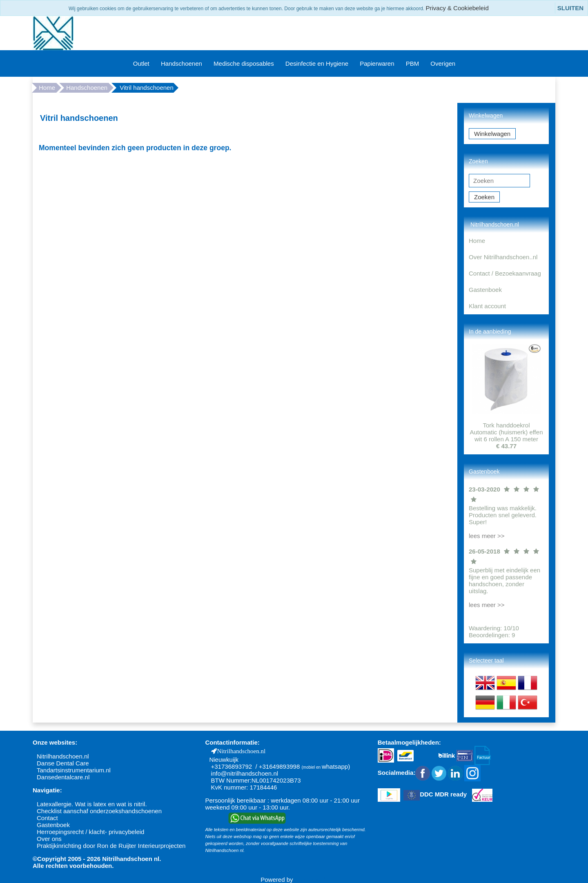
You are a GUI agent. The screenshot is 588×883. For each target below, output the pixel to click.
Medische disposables (244, 63)
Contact (47, 818)
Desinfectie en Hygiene (317, 63)
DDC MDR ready (443, 795)
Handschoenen (182, 63)
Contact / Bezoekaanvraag (505, 273)
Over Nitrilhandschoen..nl (503, 257)
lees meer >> (487, 536)
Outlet (141, 63)
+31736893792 (232, 766)
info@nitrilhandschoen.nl (245, 773)
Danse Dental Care (63, 763)
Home (47, 88)
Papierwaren (377, 63)
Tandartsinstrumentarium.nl (74, 770)
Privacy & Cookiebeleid (457, 8)
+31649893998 (280, 766)
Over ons (49, 839)
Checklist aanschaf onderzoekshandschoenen (99, 811)
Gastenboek (485, 290)
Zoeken (484, 197)
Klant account (487, 306)
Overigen (443, 63)
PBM (413, 63)
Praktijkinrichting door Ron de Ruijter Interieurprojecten (111, 846)
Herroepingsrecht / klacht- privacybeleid (90, 832)
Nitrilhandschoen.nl (63, 756)
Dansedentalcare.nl (63, 777)
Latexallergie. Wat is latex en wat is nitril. (92, 804)
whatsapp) (336, 766)
